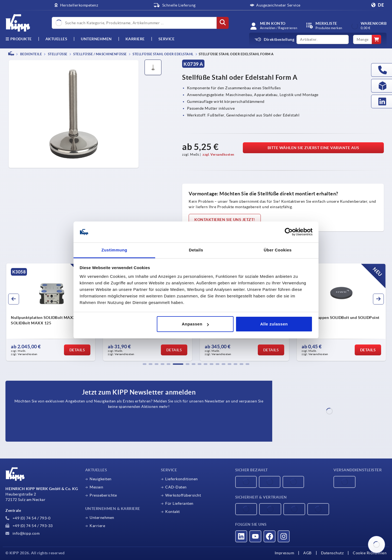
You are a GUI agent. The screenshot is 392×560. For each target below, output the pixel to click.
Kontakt (173, 512)
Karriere (135, 39)
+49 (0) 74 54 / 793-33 (29, 526)
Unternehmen (96, 39)
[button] (145, 364)
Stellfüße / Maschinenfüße (100, 54)
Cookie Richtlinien (370, 553)
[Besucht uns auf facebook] (269, 536)
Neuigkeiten (101, 479)
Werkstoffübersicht (183, 495)
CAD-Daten (176, 487)
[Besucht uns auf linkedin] (241, 536)
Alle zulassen (274, 324)
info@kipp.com (22, 533)
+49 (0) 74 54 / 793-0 (28, 518)
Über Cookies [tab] (278, 250)
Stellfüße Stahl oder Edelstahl (163, 54)
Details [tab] (196, 250)
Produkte (19, 39)
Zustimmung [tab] (114, 250)
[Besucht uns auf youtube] (255, 536)
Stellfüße (57, 54)
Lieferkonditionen (182, 479)
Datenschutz (332, 553)
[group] (51, 312)
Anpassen (195, 324)
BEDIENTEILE (31, 54)
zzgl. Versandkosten (218, 154)
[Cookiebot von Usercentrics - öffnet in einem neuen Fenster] (289, 232)
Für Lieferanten (179, 503)
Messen (96, 487)
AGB (307, 553)
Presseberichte (103, 495)
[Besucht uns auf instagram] (284, 536)
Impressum (284, 553)
